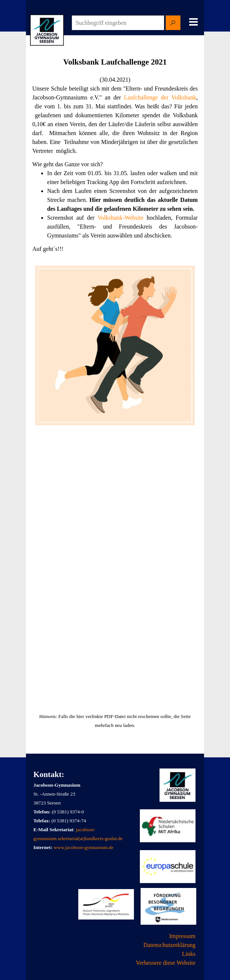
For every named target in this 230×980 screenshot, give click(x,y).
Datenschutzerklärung (170, 945)
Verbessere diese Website (166, 963)
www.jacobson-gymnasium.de (83, 847)
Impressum (182, 936)
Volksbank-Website (121, 218)
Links (189, 954)
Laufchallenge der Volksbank (160, 97)
